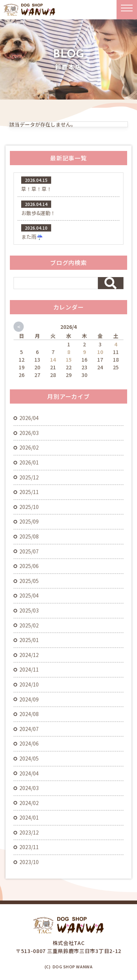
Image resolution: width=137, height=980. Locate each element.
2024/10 (29, 684)
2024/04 (29, 773)
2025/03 (29, 610)
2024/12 (29, 655)
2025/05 (29, 581)
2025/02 (29, 625)
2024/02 (29, 803)
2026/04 (29, 418)
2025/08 (29, 536)
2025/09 (29, 521)
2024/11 (29, 669)
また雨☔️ (32, 237)
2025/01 (29, 640)
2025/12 (29, 477)
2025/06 (29, 566)
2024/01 (29, 817)
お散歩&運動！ (38, 213)
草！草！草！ (37, 189)
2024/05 (29, 758)
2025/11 (29, 492)
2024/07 (29, 729)
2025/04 (29, 595)
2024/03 (29, 788)
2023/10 (29, 862)
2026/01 (29, 462)
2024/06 (29, 743)
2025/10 (29, 507)
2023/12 (29, 832)
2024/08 (29, 714)
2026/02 (29, 447)
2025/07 (29, 551)
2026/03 (29, 433)
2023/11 (29, 847)
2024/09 (29, 699)
